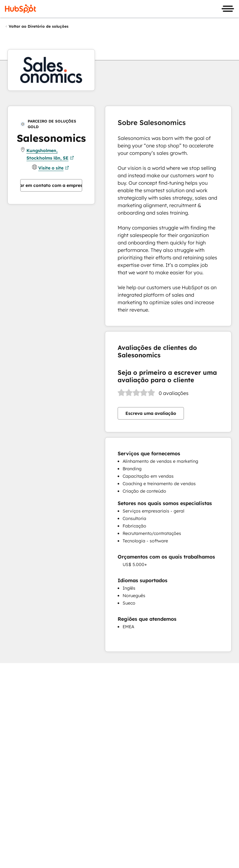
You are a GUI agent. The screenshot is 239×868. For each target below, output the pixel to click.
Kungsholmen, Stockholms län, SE (50, 155)
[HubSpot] (21, 9)
